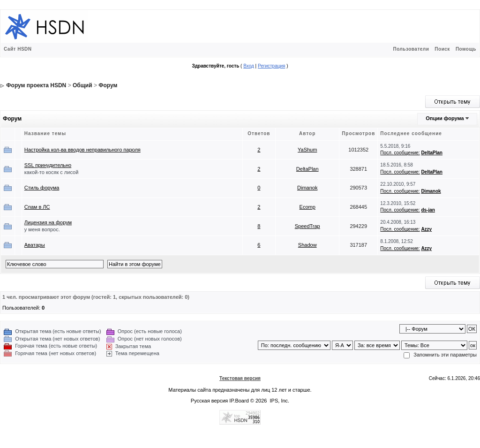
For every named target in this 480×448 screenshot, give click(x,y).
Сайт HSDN (18, 49)
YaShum (307, 150)
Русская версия (209, 401)
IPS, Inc (279, 401)
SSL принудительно (48, 165)
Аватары (35, 245)
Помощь (466, 49)
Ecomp (307, 207)
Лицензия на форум (48, 222)
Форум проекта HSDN (36, 85)
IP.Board (239, 401)
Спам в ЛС (37, 207)
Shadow (307, 245)
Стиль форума (42, 188)
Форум (108, 85)
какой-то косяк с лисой (52, 172)
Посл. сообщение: (400, 153)
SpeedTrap (307, 226)
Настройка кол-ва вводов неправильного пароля (82, 150)
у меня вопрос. (42, 229)
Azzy (426, 229)
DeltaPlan (432, 153)
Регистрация (271, 66)
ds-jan (428, 210)
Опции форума (445, 118)
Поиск (442, 49)
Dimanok (307, 188)
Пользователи (411, 49)
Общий (82, 85)
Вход (249, 66)
